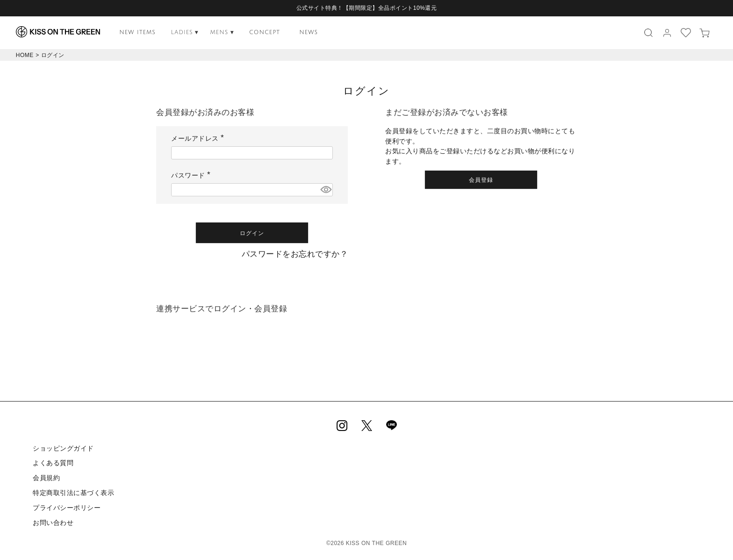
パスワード (192, 175)
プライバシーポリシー (67, 508)
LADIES (185, 32)
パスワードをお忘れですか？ (295, 254)
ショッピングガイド (63, 448)
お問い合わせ (53, 523)
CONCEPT (265, 32)
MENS (222, 32)
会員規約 (46, 478)
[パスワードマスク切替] (325, 190)
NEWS (309, 32)
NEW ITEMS (137, 32)
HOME (25, 55)
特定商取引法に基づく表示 (73, 493)
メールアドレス (199, 138)
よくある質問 (53, 463)
